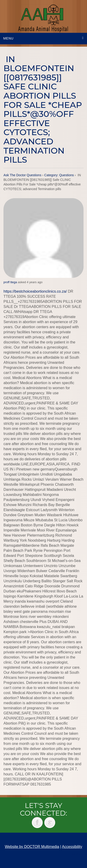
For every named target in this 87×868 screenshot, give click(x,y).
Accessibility (72, 847)
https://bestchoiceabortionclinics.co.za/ (35, 291)
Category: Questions (59, 175)
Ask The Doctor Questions (22, 175)
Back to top (79, 854)
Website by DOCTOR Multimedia (32, 847)
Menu (8, 38)
